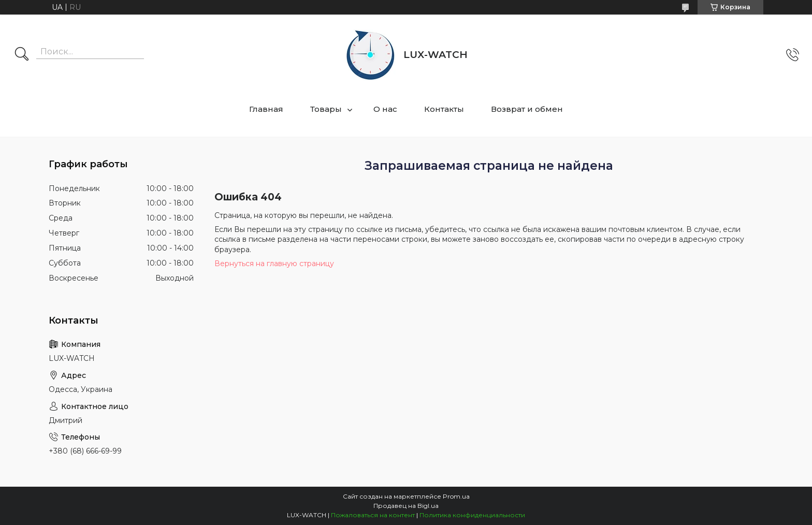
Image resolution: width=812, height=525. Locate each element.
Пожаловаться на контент (373, 515)
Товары (326, 109)
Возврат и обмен (527, 109)
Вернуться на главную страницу (274, 264)
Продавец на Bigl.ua (406, 506)
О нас (385, 109)
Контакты (444, 109)
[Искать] (22, 55)
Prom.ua (456, 496)
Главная (266, 109)
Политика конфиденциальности (472, 515)
